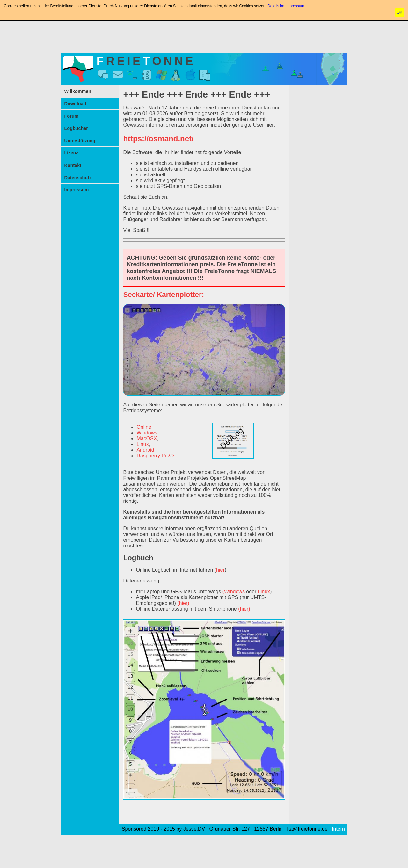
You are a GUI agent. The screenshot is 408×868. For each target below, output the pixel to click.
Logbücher (76, 128)
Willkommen (78, 91)
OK (400, 12)
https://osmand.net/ (158, 139)
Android (145, 450)
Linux (142, 444)
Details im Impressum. (286, 6)
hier (220, 570)
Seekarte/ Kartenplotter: (164, 295)
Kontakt (73, 165)
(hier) (183, 603)
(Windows (234, 592)
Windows (147, 433)
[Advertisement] (204, 36)
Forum (72, 116)
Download (75, 104)
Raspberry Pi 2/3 (155, 456)
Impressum (77, 190)
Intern (338, 829)
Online (144, 427)
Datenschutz (78, 178)
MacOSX (147, 438)
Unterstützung (80, 141)
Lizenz (71, 153)
